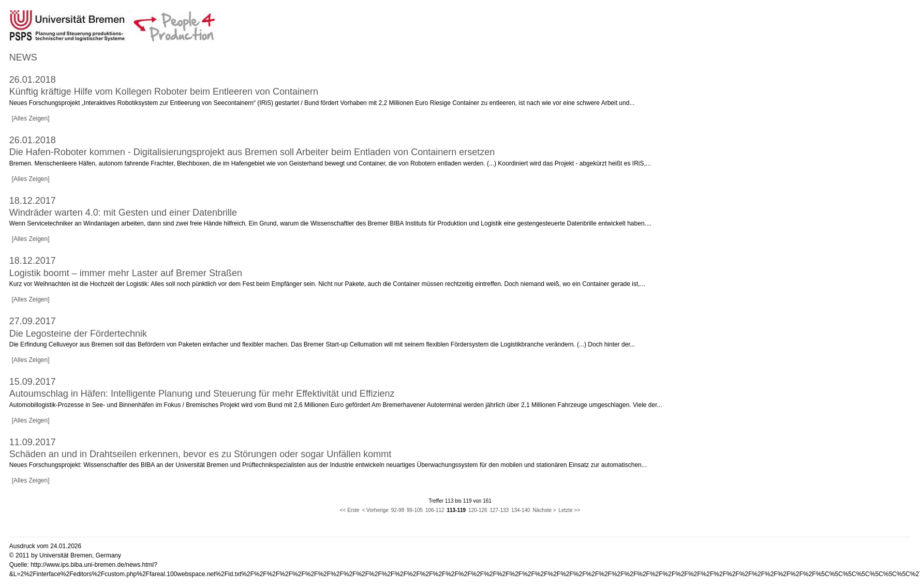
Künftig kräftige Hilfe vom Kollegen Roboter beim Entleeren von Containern (164, 92)
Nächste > (544, 510)
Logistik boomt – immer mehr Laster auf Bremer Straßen (126, 273)
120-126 (478, 510)
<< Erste (350, 510)
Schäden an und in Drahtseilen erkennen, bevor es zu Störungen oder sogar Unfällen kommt (200, 454)
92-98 (398, 510)
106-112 (435, 510)
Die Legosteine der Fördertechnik (78, 334)
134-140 (521, 510)
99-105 (415, 510)
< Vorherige (375, 510)
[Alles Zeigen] (31, 118)
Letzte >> (569, 510)
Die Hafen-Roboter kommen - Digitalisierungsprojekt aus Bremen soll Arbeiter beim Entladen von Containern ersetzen (252, 152)
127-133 (499, 510)
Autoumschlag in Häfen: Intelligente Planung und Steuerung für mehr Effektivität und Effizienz (202, 394)
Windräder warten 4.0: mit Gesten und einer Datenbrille (123, 213)
